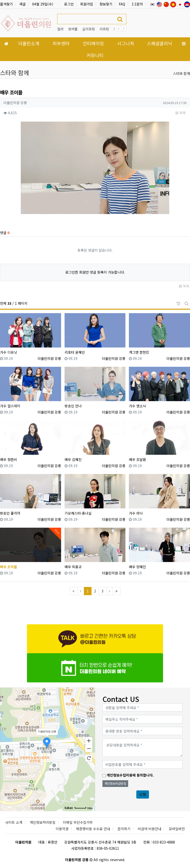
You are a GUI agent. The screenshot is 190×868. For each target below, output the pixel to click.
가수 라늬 (136, 513)
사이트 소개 (14, 822)
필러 (60, 29)
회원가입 (87, 4)
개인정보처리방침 (43, 822)
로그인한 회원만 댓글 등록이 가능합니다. (95, 272)
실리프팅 (89, 29)
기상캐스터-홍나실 (78, 513)
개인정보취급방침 (115, 783)
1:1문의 (137, 4)
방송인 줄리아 (10, 513)
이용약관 (62, 829)
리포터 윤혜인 (75, 352)
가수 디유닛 (9, 352)
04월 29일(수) (43, 4)
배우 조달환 (137, 459)
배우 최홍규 (73, 567)
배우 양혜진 (137, 567)
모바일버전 (177, 829)
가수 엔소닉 (137, 406)
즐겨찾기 (6, 4)
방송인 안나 (73, 406)
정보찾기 (106, 4)
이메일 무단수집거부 (78, 822)
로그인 (69, 4)
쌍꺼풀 (73, 29)
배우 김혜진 (73, 459)
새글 (23, 4)
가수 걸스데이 (10, 406)
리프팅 (104, 29)
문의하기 (124, 829)
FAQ (122, 4)
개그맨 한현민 (139, 352)
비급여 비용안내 (150, 829)
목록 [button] (181, 113)
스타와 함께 (181, 73)
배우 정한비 (9, 459)
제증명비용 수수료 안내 (93, 829)
